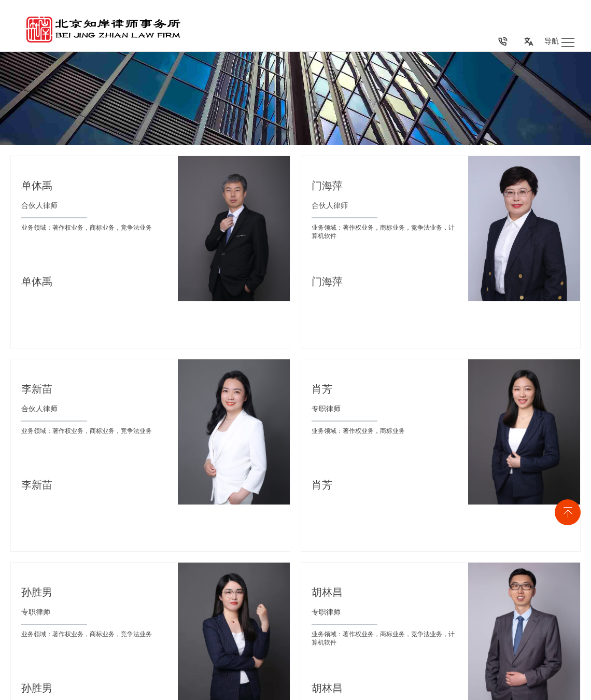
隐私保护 (568, 689)
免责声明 (526, 689)
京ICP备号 (109, 691)
